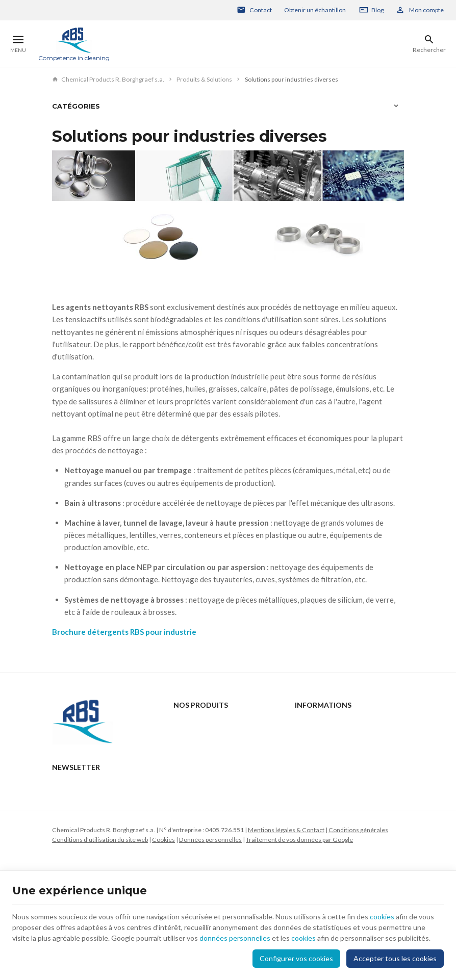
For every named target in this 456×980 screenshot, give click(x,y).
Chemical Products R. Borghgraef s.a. (108, 79)
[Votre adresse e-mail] (228, 859)
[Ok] (392, 859)
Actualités (187, 737)
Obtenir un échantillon (315, 10)
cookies (382, 917)
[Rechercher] (429, 44)
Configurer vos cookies (296, 958)
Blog (377, 10)
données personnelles (235, 938)
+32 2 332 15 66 (94, 792)
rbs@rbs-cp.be (92, 806)
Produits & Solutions (204, 79)
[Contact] (255, 10)
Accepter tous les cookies (395, 958)
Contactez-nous (317, 723)
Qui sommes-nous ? (201, 763)
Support (184, 750)
